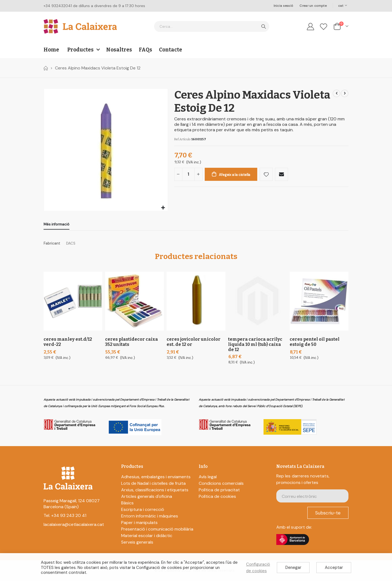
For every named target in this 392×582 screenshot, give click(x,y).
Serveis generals (137, 543)
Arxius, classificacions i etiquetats (155, 491)
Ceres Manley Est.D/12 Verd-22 (68, 343)
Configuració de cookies (258, 568)
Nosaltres (119, 50)
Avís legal (208, 478)
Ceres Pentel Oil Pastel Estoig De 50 (315, 343)
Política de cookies (217, 498)
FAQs (146, 50)
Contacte (171, 50)
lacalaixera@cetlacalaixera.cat (74, 526)
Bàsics (127, 504)
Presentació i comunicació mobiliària (157, 530)
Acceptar (334, 568)
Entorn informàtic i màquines (150, 517)
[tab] (56, 225)
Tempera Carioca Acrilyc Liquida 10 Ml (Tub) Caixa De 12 (255, 346)
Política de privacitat (219, 491)
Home (45, 68)
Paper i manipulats (139, 524)
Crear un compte (313, 6)
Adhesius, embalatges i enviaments (156, 478)
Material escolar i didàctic (147, 537)
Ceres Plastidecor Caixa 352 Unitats (131, 343)
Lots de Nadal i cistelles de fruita (153, 485)
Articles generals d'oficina (147, 498)
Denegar (293, 568)
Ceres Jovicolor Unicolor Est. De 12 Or (194, 343)
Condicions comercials (221, 485)
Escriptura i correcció (143, 511)
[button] (163, 208)
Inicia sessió (283, 6)
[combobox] (212, 26)
